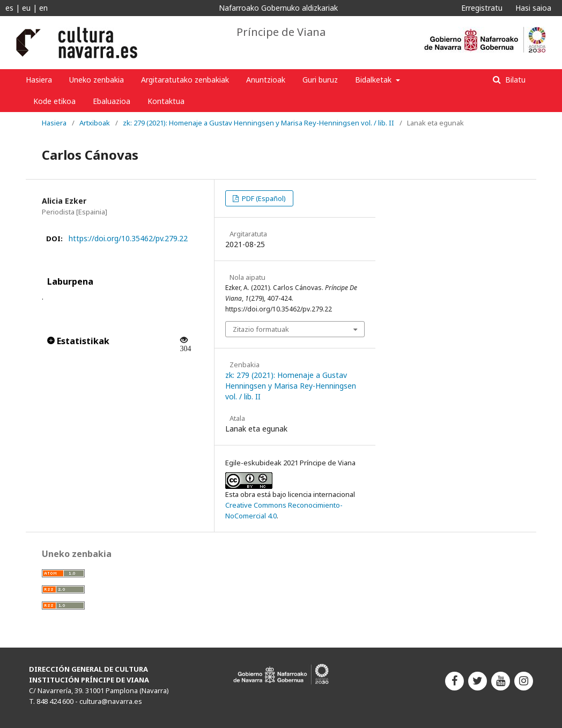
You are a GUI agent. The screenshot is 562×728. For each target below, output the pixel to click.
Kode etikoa (54, 101)
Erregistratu (482, 8)
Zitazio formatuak (261, 329)
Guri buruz (320, 80)
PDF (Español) (263, 198)
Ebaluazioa (112, 101)
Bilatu (514, 80)
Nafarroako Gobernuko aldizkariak (278, 8)
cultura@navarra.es (111, 701)
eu (26, 8)
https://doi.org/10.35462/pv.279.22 (128, 238)
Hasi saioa (533, 8)
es (9, 8)
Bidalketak (374, 80)
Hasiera (39, 80)
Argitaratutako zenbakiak (185, 80)
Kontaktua (166, 101)
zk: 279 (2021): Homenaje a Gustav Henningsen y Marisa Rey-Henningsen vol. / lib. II (258, 123)
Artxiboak (95, 123)
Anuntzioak (266, 80)
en (43, 8)
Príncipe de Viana (281, 32)
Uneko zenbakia (97, 80)
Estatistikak (78, 341)
